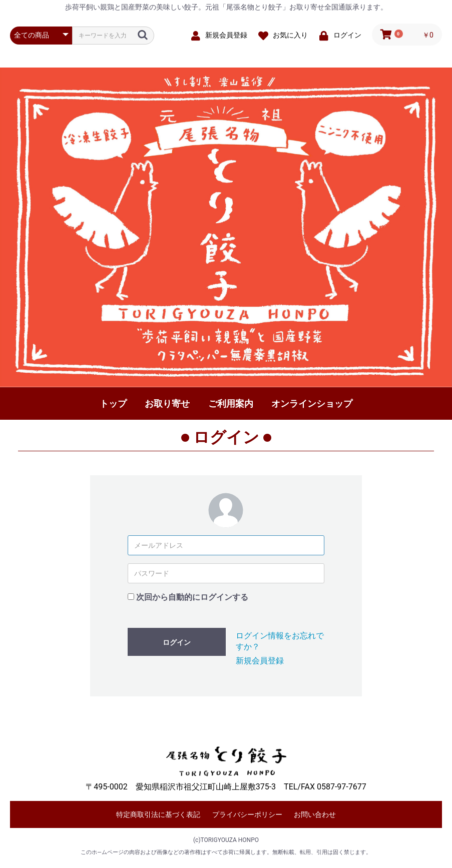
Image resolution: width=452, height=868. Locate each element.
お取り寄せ (167, 403)
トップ (113, 403)
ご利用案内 (231, 403)
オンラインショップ (312, 403)
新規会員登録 (260, 661)
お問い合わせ (315, 814)
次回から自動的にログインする (192, 597)
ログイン (177, 642)
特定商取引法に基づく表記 (158, 814)
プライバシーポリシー (247, 814)
